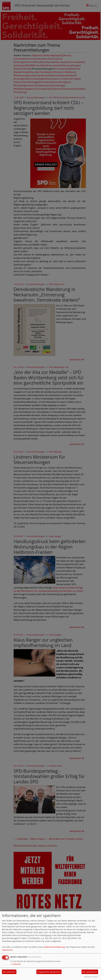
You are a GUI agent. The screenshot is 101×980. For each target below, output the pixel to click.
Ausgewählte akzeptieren (49, 972)
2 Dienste (15, 964)
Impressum (7, 950)
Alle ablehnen (9, 972)
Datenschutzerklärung (54, 947)
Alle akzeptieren (90, 972)
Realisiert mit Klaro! (91, 977)
